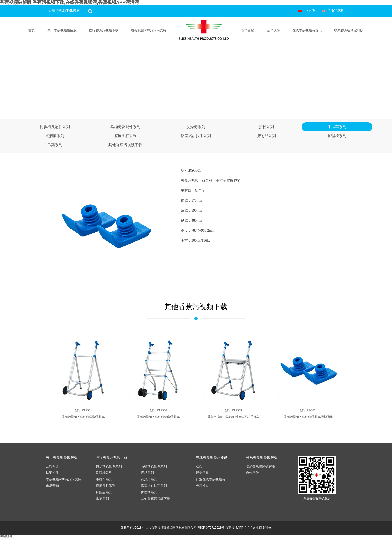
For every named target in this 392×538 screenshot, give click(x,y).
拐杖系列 (266, 127)
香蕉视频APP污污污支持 (149, 30)
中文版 (310, 11)
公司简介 (52, 466)
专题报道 (202, 486)
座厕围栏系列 (125, 136)
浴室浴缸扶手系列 (196, 136)
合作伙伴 (273, 30)
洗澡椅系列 (196, 127)
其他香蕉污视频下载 (125, 145)
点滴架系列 (55, 136)
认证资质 (52, 473)
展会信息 (202, 473)
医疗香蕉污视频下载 (104, 30)
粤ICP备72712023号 (211, 528)
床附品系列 (267, 136)
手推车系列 (337, 127)
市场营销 (248, 30)
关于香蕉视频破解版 (62, 30)
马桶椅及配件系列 (125, 127)
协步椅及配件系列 (55, 127)
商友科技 (265, 528)
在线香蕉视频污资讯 (307, 30)
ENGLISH (336, 11)
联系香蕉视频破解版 (349, 30)
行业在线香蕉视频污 (211, 479)
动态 (199, 466)
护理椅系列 (337, 136)
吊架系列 (55, 145)
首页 (32, 30)
